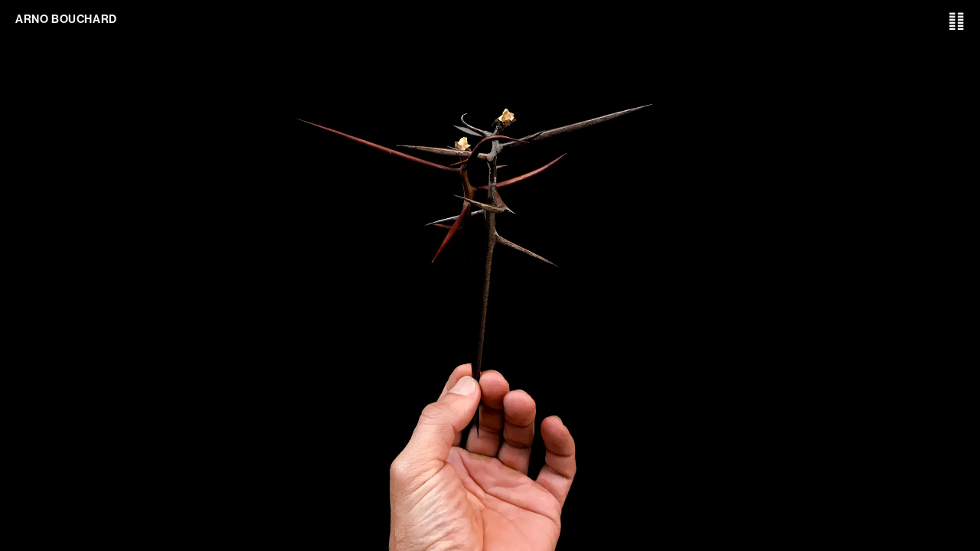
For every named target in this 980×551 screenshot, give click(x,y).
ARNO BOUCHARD (66, 20)
